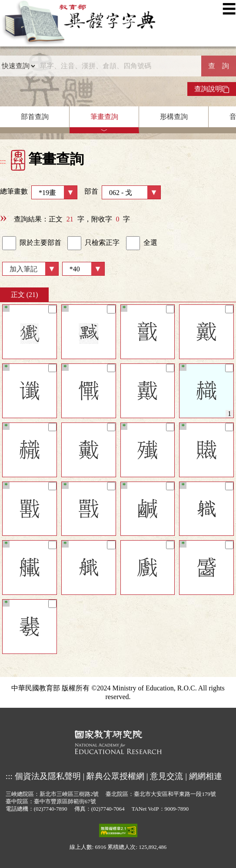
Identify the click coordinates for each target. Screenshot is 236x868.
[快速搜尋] (118, 66)
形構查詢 (174, 117)
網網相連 (206, 776)
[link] (9, 243)
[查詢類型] (18, 66)
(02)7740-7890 (51, 809)
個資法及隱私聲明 (48, 776)
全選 (142, 243)
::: (3, 161)
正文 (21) (25, 295)
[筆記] (52, 309)
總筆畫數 (39, 192)
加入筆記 (23, 269)
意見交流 (166, 776)
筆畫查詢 (104, 117)
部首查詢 (35, 117)
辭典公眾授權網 (115, 776)
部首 (123, 192)
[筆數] (83, 269)
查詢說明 (212, 89)
